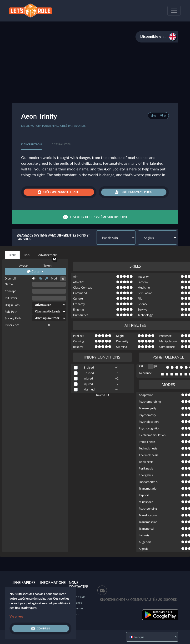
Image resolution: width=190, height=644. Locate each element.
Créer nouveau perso (134, 192)
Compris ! (41, 628)
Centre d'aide (77, 597)
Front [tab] (12, 255)
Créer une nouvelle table (59, 192)
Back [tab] (27, 255)
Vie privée (16, 616)
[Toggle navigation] (174, 11)
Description (32, 144)
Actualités (61, 144)
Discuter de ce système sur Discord (95, 217)
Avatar (24, 266)
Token (47, 266)
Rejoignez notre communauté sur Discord (139, 599)
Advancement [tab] (47, 255)
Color (34, 272)
